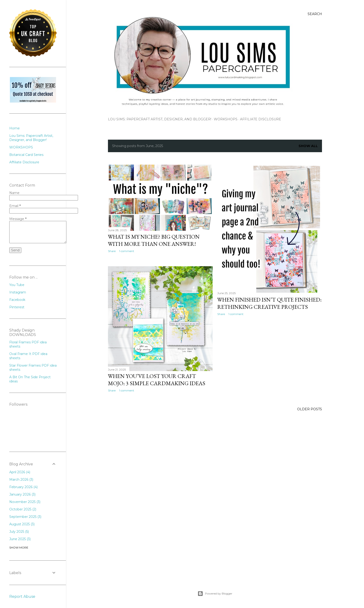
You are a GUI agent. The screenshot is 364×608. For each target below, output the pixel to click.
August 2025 (22, 524)
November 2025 (25, 502)
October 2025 (23, 509)
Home (15, 128)
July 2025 (19, 532)
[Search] (315, 14)
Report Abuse (22, 596)
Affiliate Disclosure (261, 119)
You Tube (17, 285)
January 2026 (22, 494)
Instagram (18, 292)
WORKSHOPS (226, 119)
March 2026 (21, 480)
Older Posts (310, 409)
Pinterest (17, 307)
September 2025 (25, 517)
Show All (308, 146)
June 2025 (20, 539)
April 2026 (20, 472)
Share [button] (112, 251)
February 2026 (23, 487)
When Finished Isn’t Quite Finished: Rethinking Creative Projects (269, 303)
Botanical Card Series (26, 155)
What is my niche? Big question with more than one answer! (154, 240)
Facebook (17, 300)
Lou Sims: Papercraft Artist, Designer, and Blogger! (160, 119)
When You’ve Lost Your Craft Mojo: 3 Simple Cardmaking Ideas (157, 380)
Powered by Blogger (215, 594)
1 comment (127, 251)
